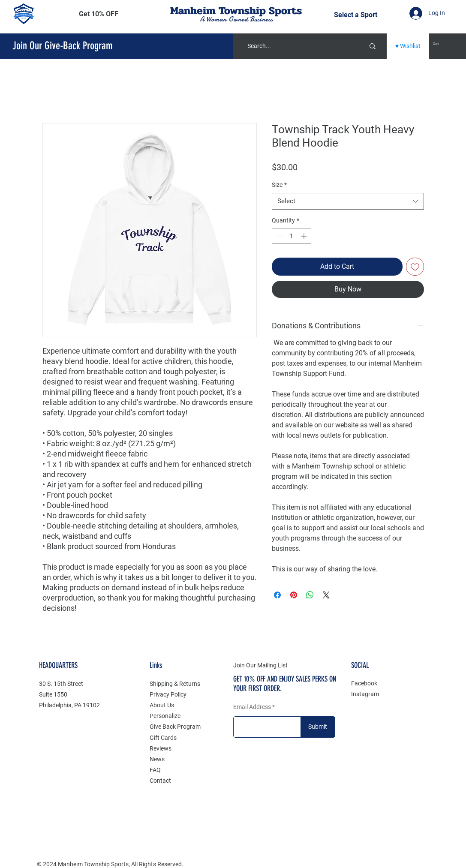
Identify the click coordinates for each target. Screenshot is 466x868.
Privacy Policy (168, 694)
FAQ (155, 770)
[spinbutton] (292, 236)
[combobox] (348, 201)
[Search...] (295, 46)
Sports (285, 11)
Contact (160, 781)
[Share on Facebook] (277, 595)
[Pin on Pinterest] (294, 595)
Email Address (252, 707)
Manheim (194, 11)
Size (279, 185)
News (157, 759)
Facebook (364, 683)
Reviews (161, 748)
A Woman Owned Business (236, 19)
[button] (99, 14)
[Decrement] (278, 236)
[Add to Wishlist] (415, 267)
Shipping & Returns (175, 684)
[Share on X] (326, 595)
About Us (162, 705)
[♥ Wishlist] (408, 46)
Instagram (365, 694)
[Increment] (305, 236)
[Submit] (318, 727)
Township (242, 11)
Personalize (165, 716)
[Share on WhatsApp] (310, 595)
